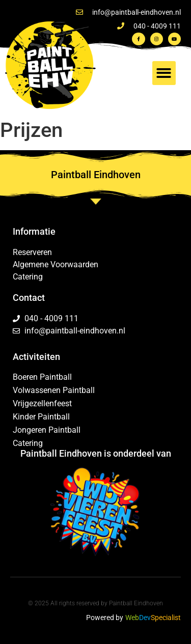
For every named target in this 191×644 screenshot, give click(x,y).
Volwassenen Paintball (54, 390)
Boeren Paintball (42, 377)
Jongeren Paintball (47, 430)
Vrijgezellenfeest (42, 403)
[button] (164, 73)
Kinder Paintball (41, 417)
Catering (28, 443)
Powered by (105, 618)
